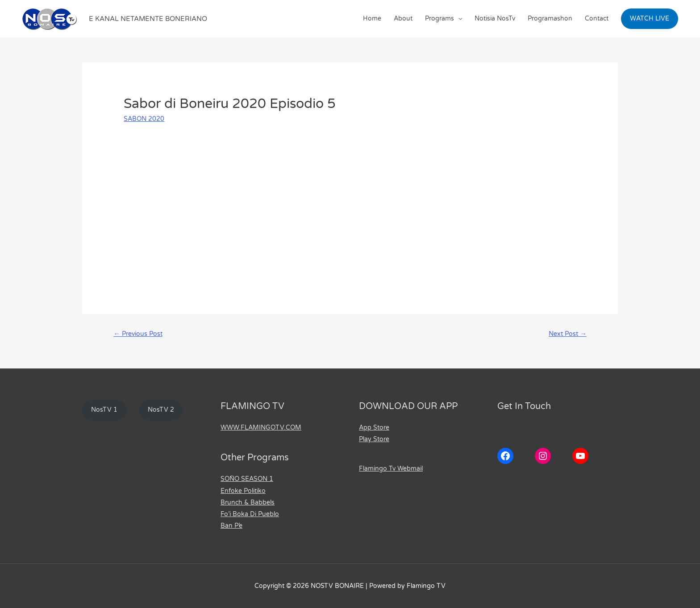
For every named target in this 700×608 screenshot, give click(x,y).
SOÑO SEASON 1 (247, 479)
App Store (374, 428)
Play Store (374, 440)
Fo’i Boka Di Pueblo (250, 514)
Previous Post (140, 334)
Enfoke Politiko (243, 491)
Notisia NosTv (495, 19)
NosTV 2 (162, 411)
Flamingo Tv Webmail (391, 469)
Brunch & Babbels (248, 503)
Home (372, 19)
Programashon (550, 19)
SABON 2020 (144, 119)
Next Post (566, 334)
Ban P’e (231, 526)
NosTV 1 (105, 411)
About (403, 19)
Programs (440, 19)
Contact (597, 19)
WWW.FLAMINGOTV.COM (261, 428)
